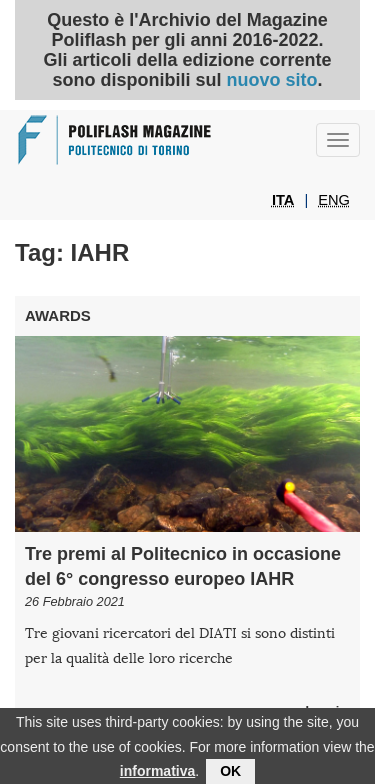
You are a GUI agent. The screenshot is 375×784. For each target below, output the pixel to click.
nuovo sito (271, 80)
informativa (157, 775)
